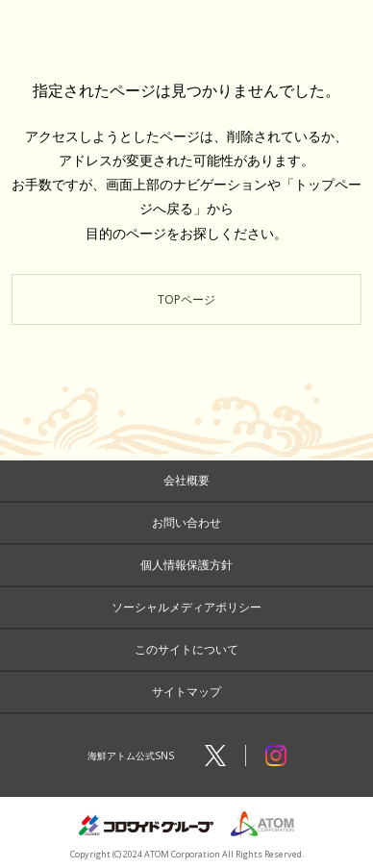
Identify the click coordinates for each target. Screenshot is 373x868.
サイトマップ (186, 692)
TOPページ (186, 299)
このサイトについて (186, 649)
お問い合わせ (186, 522)
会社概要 (186, 480)
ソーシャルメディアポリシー (186, 607)
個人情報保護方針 (186, 565)
